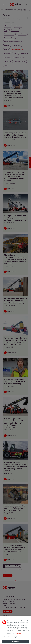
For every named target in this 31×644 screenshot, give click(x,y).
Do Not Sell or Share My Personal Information (15, 638)
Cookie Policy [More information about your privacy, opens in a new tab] (18, 635)
